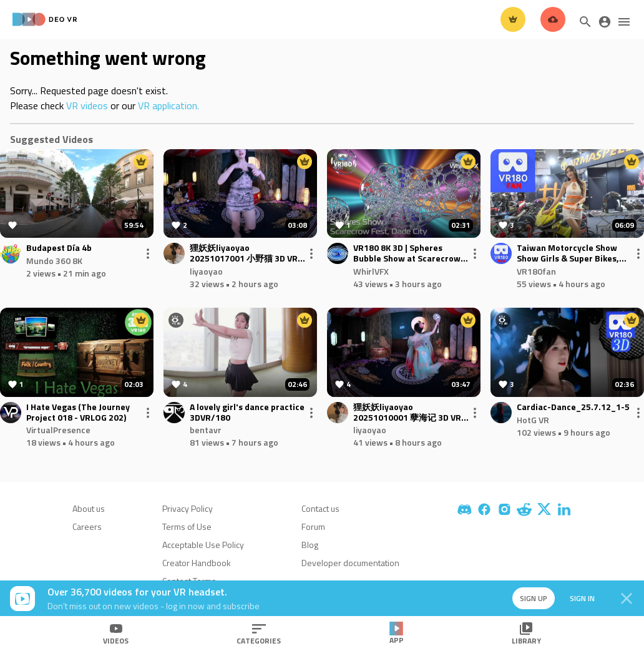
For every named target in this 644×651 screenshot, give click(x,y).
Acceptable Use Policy (203, 545)
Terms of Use (187, 526)
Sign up (533, 598)
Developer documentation (350, 563)
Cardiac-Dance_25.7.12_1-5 (573, 407)
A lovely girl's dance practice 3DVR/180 (247, 413)
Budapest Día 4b (59, 248)
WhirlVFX (371, 271)
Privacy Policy (188, 508)
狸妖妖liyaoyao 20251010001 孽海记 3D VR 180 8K (407, 413)
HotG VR (533, 420)
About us (89, 508)
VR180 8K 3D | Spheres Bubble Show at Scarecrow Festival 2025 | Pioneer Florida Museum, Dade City (407, 253)
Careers (87, 526)
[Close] (627, 599)
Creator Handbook (197, 563)
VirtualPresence (58, 430)
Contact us (320, 508)
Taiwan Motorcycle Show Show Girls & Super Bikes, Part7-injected (568, 253)
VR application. (168, 105)
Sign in (582, 598)
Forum (313, 526)
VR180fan (536, 271)
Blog (310, 545)
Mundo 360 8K (54, 261)
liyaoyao (206, 271)
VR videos (87, 105)
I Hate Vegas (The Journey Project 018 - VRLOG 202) (78, 413)
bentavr (206, 430)
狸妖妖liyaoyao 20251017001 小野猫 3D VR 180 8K (244, 253)
